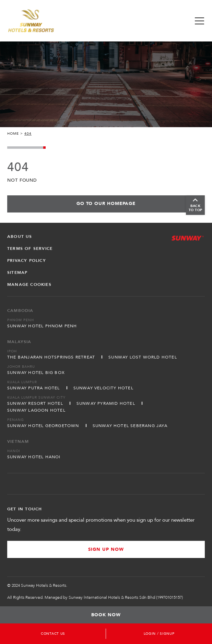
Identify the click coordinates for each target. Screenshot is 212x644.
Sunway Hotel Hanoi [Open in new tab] (34, 457)
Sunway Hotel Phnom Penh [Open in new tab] (42, 326)
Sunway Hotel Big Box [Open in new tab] (36, 373)
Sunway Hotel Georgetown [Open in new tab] (43, 426)
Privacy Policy (27, 260)
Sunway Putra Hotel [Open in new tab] (34, 388)
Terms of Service (30, 248)
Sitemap (17, 272)
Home (13, 134)
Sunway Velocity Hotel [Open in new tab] (103, 388)
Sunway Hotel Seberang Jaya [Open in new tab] (130, 426)
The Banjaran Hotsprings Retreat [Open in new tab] (51, 357)
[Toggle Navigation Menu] (199, 21)
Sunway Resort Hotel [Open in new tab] (35, 403)
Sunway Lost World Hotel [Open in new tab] (143, 357)
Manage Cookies (29, 284)
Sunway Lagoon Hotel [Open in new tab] (36, 410)
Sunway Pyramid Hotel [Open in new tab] (106, 403)
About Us (20, 236)
